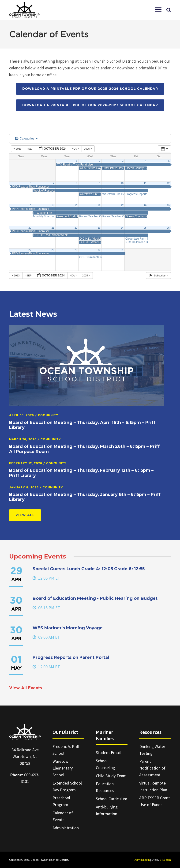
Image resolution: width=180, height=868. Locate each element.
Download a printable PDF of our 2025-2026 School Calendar (90, 89)
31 (122, 250)
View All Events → (28, 688)
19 (168, 205)
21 (53, 228)
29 (76, 250)
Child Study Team (111, 776)
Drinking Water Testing (152, 750)
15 (76, 205)
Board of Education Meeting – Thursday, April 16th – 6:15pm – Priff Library (82, 425)
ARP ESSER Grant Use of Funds (155, 801)
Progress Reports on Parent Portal (71, 657)
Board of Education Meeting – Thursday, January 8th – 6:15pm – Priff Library (85, 497)
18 (145, 205)
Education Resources (105, 787)
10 (122, 183)
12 (168, 183)
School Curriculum (112, 799)
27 (30, 250)
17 (122, 205)
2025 (88, 149)
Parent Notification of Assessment (152, 768)
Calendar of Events (63, 816)
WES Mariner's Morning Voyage (68, 628)
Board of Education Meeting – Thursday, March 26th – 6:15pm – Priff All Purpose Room (84, 449)
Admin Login (142, 860)
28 (53, 250)
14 (53, 205)
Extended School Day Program (67, 786)
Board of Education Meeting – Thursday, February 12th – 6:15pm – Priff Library (81, 473)
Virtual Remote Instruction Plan (153, 786)
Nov (76, 149)
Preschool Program (61, 801)
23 (99, 228)
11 (145, 183)
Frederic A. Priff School (66, 750)
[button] (158, 10)
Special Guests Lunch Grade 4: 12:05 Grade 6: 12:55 (89, 569)
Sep (30, 149)
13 (30, 205)
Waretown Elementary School (63, 768)
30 (99, 250)
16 (99, 205)
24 (122, 228)
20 (30, 228)
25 (145, 228)
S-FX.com (165, 860)
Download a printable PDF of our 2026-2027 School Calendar (90, 105)
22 (76, 228)
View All (25, 515)
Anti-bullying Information (107, 810)
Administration (66, 828)
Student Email (108, 753)
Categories (26, 138)
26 (168, 228)
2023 (18, 149)
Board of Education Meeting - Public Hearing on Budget (95, 598)
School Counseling (105, 764)
